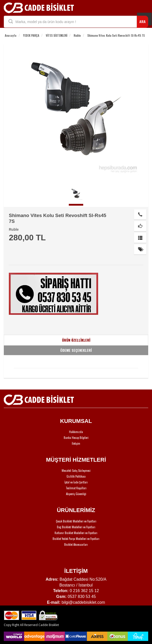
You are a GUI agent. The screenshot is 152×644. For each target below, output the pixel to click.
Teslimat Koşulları (76, 488)
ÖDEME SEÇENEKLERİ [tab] (76, 350)
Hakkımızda (76, 432)
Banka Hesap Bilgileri (76, 438)
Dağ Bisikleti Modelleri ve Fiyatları (76, 527)
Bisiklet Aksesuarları (76, 544)
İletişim (76, 443)
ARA (143, 21)
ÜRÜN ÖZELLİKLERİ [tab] (76, 340)
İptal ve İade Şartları (76, 482)
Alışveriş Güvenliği (76, 494)
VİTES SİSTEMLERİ (57, 35)
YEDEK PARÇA (31, 35)
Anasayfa (11, 35)
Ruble (77, 35)
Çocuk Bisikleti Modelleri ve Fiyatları (76, 521)
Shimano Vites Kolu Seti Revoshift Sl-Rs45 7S (116, 35)
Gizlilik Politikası (76, 476)
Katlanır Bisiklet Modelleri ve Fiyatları (76, 533)
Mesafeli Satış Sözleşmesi (76, 471)
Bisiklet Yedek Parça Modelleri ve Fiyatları (76, 539)
